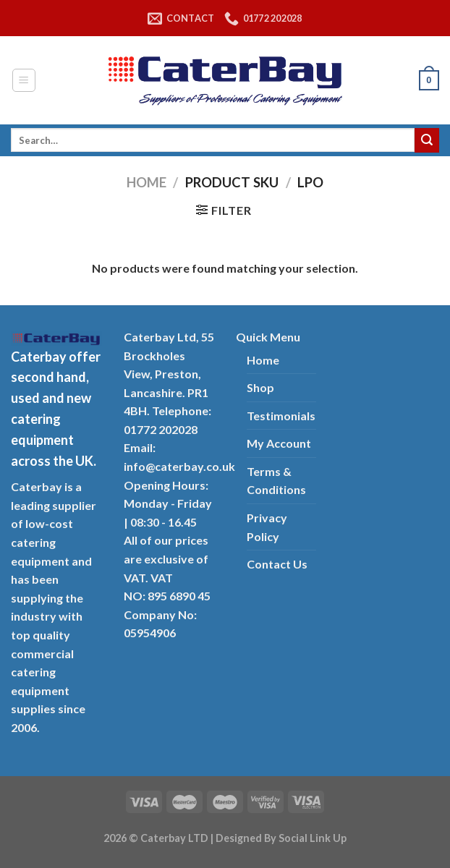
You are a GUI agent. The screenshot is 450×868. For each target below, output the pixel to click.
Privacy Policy (267, 527)
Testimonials (281, 416)
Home (147, 182)
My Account (279, 443)
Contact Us (277, 564)
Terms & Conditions (276, 481)
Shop (260, 387)
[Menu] (24, 80)
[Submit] (427, 140)
